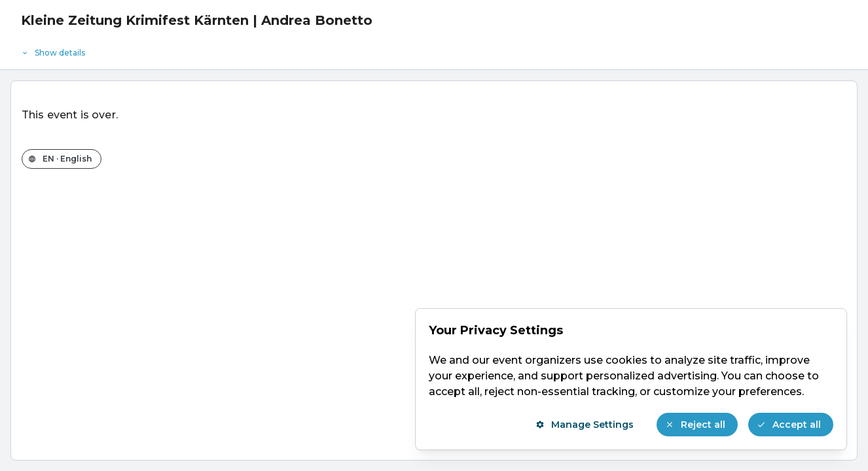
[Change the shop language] (62, 159)
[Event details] (434, 50)
